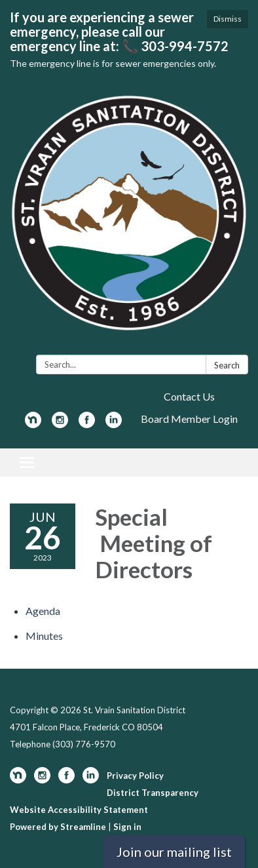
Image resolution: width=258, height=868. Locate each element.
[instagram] (60, 424)
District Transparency (153, 793)
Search (227, 365)
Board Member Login (189, 419)
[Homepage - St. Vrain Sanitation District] (129, 220)
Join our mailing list (174, 852)
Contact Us (189, 396)
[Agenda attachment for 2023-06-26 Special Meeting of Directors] (43, 611)
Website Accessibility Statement (79, 810)
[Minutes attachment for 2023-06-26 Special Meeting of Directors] (44, 636)
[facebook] (87, 424)
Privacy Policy (135, 776)
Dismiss (228, 19)
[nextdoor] (33, 424)
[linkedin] (114, 424)
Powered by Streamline (58, 827)
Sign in (127, 827)
